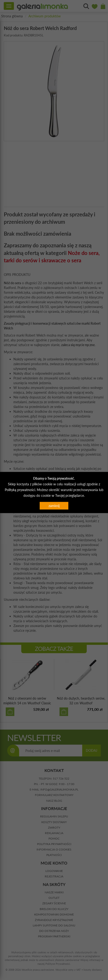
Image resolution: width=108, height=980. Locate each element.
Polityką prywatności (20, 490)
